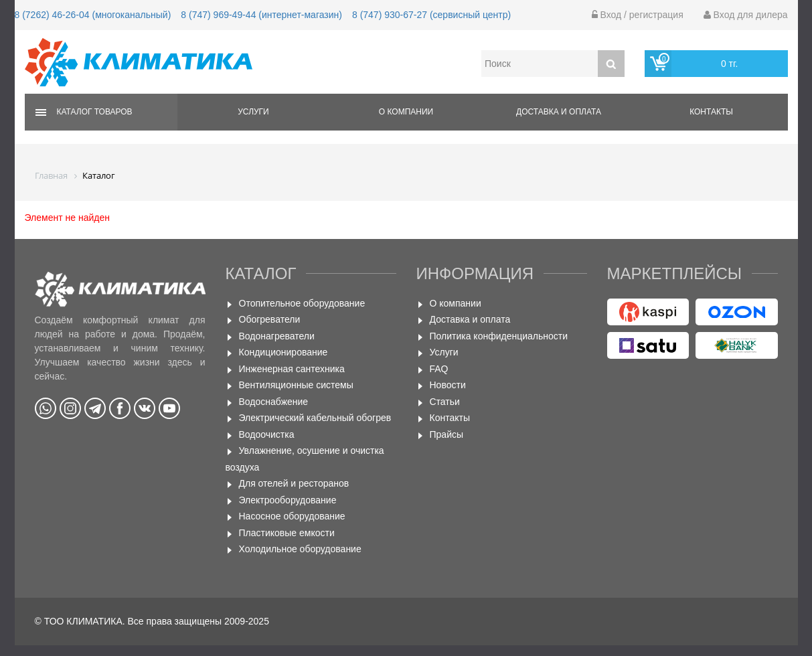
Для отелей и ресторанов (294, 483)
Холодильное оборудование (300, 549)
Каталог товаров (95, 112)
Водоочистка (267, 434)
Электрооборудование (288, 500)
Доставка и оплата (559, 112)
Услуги (253, 112)
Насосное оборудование (292, 516)
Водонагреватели (277, 336)
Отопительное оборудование (302, 303)
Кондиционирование (283, 352)
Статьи (445, 402)
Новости (448, 385)
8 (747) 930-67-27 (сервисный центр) (431, 15)
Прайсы (447, 434)
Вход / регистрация (638, 15)
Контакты (711, 112)
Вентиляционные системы (296, 385)
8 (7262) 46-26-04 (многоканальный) (93, 15)
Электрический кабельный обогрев (315, 418)
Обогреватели (270, 319)
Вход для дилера (746, 15)
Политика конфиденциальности (499, 336)
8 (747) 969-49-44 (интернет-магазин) (261, 15)
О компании (406, 112)
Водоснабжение (274, 402)
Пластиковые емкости (287, 533)
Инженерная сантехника (292, 369)
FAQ (439, 369)
